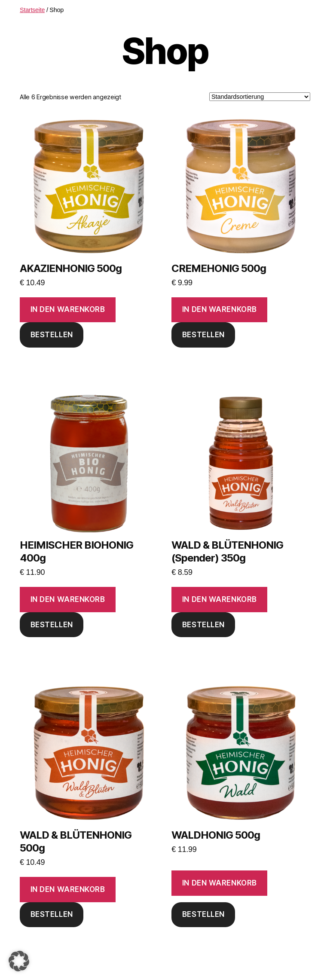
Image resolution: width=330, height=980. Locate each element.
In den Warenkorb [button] (68, 309)
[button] (19, 961)
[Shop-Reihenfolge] (260, 97)
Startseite (32, 10)
